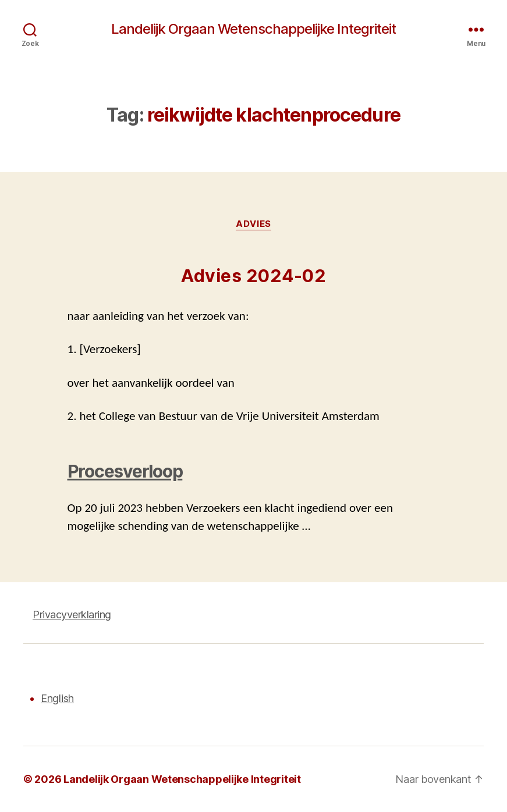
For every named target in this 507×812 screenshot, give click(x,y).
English (57, 698)
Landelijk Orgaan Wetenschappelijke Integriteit (253, 29)
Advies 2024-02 (253, 276)
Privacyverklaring (72, 615)
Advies (253, 224)
